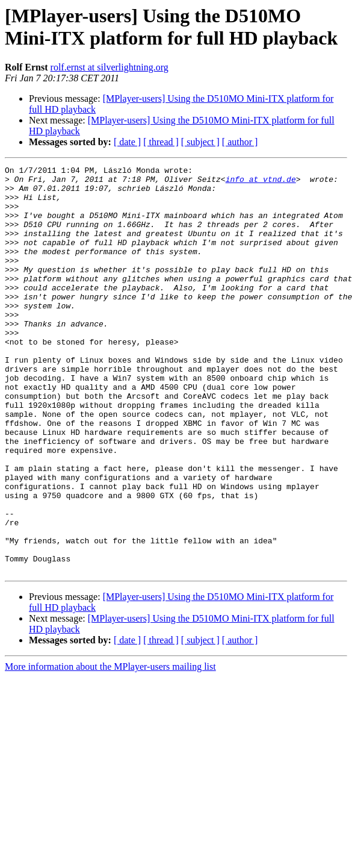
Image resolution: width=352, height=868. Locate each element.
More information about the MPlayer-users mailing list (110, 748)
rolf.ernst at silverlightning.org (110, 67)
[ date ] (127, 142)
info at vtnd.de (261, 183)
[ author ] (240, 142)
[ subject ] (200, 142)
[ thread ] (161, 142)
